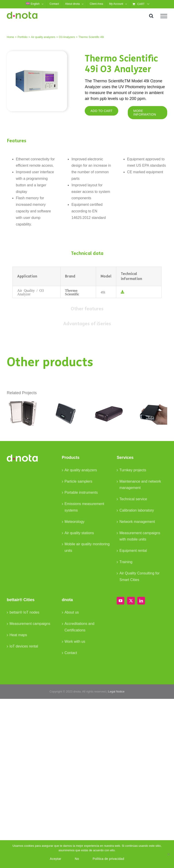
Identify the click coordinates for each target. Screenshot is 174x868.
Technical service (133, 499)
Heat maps (18, 635)
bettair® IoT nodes (24, 612)
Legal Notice (116, 691)
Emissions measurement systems (84, 507)
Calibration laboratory (137, 510)
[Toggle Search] (151, 16)
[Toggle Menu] (164, 16)
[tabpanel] (87, 282)
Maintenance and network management (140, 485)
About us (72, 612)
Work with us (75, 642)
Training (126, 562)
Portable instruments (81, 492)
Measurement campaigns (30, 624)
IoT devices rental (24, 646)
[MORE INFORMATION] (148, 113)
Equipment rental (133, 551)
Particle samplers (79, 481)
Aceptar (56, 859)
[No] (168, 854)
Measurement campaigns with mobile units (140, 536)
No (77, 859)
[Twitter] (131, 601)
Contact (71, 653)
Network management (137, 522)
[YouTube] (121, 601)
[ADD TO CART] (101, 111)
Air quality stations (79, 533)
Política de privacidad (108, 859)
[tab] (87, 254)
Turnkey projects (133, 470)
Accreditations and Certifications (80, 627)
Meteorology (75, 522)
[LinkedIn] (141, 601)
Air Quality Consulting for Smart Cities (139, 576)
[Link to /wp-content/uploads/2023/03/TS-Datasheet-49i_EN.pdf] (122, 292)
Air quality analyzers (81, 470)
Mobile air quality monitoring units (87, 547)
